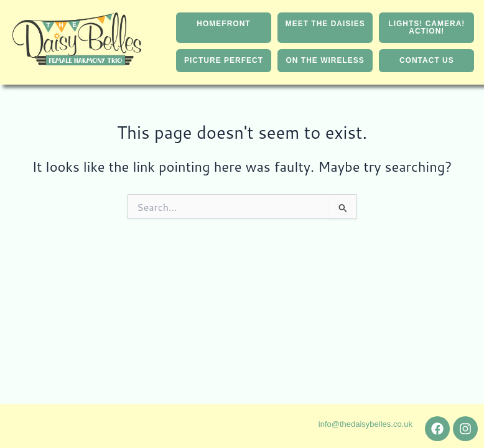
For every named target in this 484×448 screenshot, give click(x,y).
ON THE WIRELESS (325, 63)
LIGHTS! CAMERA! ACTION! (426, 29)
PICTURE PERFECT (224, 63)
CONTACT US (427, 63)
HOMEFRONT (223, 25)
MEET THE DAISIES (325, 25)
